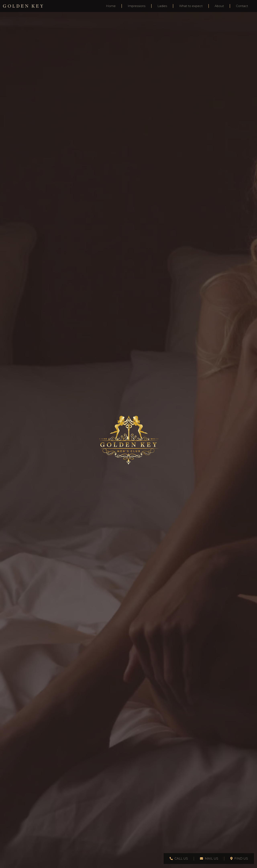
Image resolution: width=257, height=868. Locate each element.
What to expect (191, 6)
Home (111, 6)
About (219, 6)
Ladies (162, 6)
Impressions (137, 6)
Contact (242, 6)
